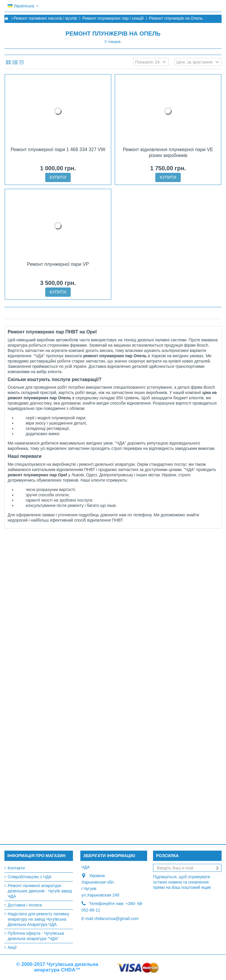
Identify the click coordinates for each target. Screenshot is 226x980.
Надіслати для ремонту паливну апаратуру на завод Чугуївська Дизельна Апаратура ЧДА (38, 919)
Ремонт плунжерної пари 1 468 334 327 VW (58, 150)
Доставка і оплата (25, 905)
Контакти (16, 868)
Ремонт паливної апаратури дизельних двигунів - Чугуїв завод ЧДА (40, 891)
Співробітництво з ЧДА (30, 877)
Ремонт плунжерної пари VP (58, 264)
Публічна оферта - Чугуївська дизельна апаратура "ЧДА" (36, 936)
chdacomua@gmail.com (116, 919)
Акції (12, 947)
